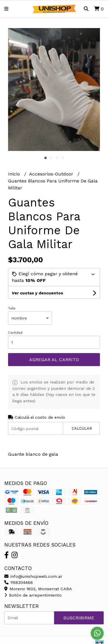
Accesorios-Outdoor (52, 174)
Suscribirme (79, 618)
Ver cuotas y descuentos (37, 293)
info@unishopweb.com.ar (33, 576)
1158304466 (19, 582)
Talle (12, 308)
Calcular (82, 428)
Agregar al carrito (54, 360)
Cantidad (15, 333)
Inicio (15, 174)
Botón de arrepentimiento (33, 595)
